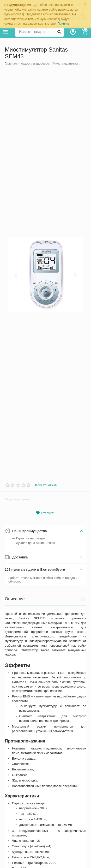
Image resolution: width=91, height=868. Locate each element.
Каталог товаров (6, 32)
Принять (64, 23)
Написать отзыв (45, 517)
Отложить (45, 546)
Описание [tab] (45, 632)
